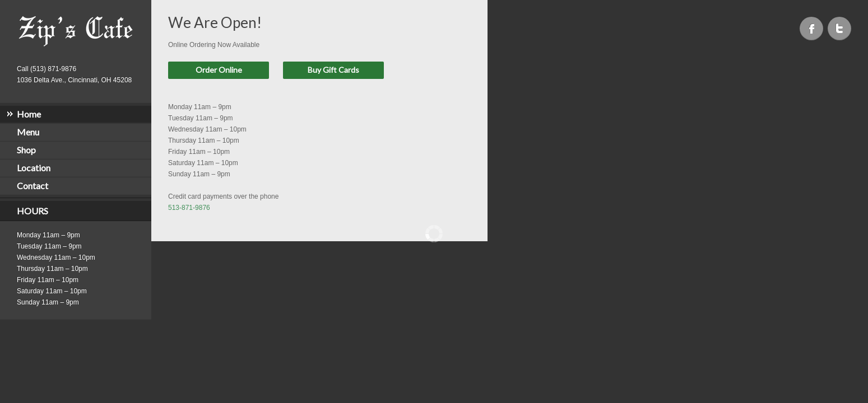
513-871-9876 (189, 208)
